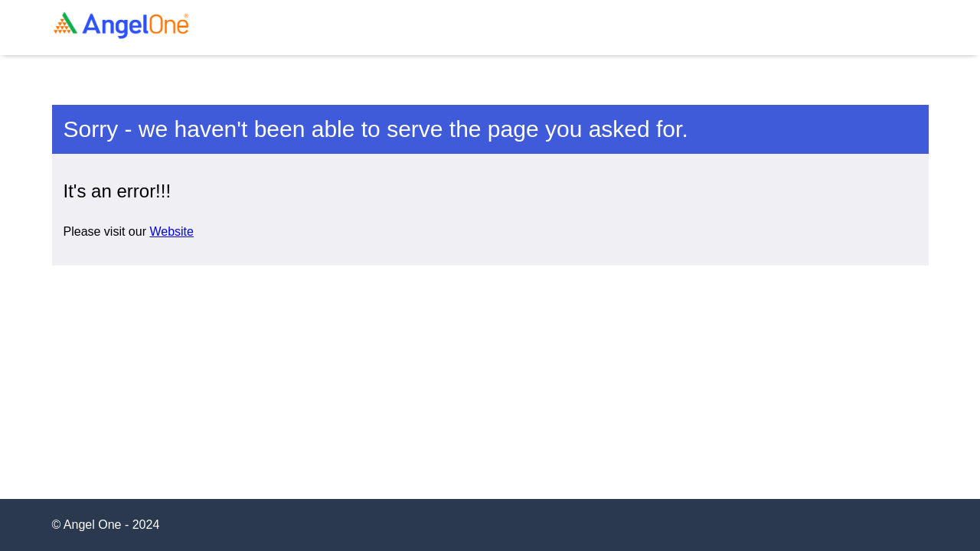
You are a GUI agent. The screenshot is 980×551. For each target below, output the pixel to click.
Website (171, 231)
